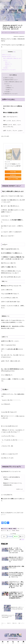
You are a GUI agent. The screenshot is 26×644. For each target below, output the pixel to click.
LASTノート (8, 66)
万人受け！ (6, 68)
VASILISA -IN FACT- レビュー (9, 57)
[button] (22, 536)
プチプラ (4, 531)
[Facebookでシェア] (10, 536)
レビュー (6, 60)
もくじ (11, 75)
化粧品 (11, 529)
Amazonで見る (13, 172)
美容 (15, 529)
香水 (18, 531)
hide (14, 52)
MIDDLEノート (9, 64)
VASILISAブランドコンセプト (9, 70)
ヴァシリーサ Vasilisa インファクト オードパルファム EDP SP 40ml (13, 166)
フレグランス (5, 529)
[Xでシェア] (4, 536)
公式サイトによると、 (7, 55)
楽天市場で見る (13, 175)
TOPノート (8, 62)
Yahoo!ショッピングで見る (13, 179)
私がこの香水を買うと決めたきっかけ (12, 58)
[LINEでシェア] (16, 536)
